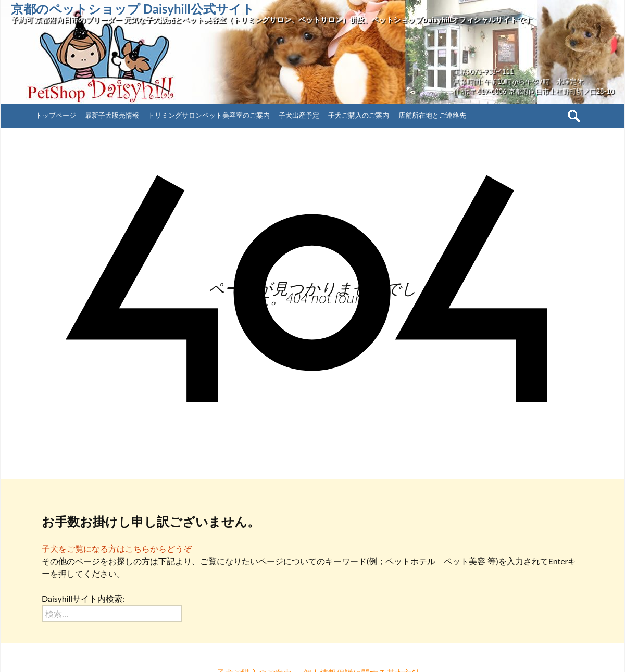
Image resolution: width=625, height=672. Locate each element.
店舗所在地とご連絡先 (432, 115)
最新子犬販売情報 (112, 115)
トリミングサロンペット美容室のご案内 (209, 115)
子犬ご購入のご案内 (359, 115)
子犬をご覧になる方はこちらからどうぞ (117, 548)
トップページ (56, 115)
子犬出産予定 (299, 115)
